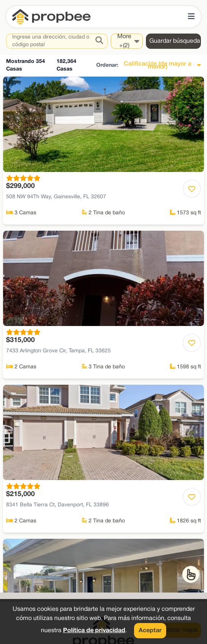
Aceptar (150, 631)
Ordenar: (107, 65)
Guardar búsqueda (175, 41)
